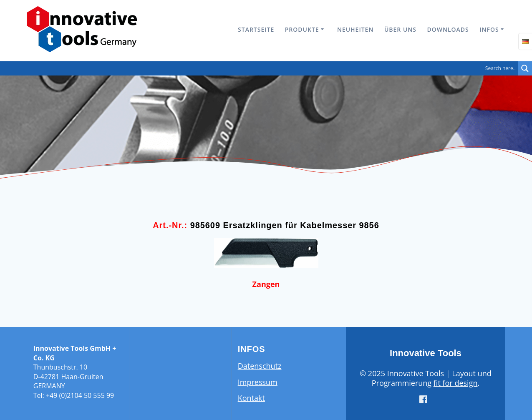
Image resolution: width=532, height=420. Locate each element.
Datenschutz (260, 366)
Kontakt (251, 398)
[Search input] (261, 68)
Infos (489, 29)
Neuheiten (355, 29)
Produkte (302, 29)
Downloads (448, 29)
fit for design (456, 383)
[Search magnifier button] (525, 68)
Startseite (256, 29)
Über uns (400, 29)
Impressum (258, 382)
